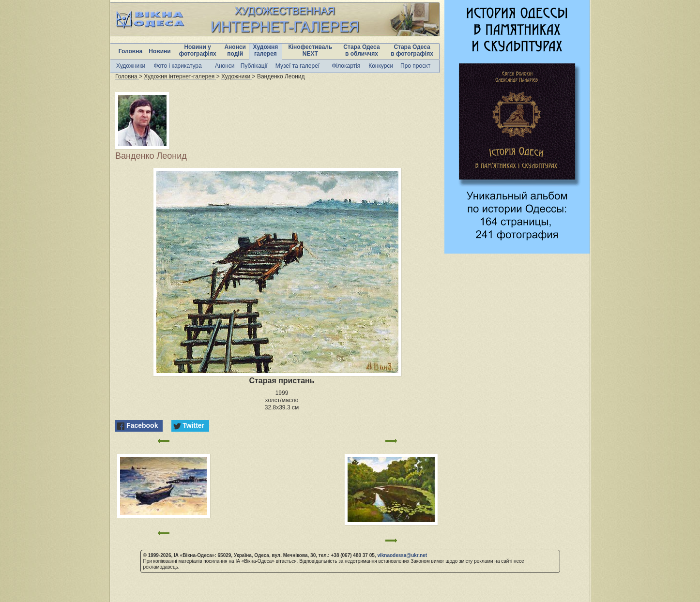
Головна (130, 51)
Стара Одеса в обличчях (361, 50)
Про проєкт (415, 66)
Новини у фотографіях (198, 50)
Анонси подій (235, 50)
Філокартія (346, 66)
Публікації (254, 66)
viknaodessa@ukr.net (402, 555)
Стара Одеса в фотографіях (412, 50)
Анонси (225, 66)
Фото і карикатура (177, 66)
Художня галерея (266, 50)
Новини (160, 51)
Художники (131, 66)
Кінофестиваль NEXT (310, 50)
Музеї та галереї (297, 66)
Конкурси (381, 66)
